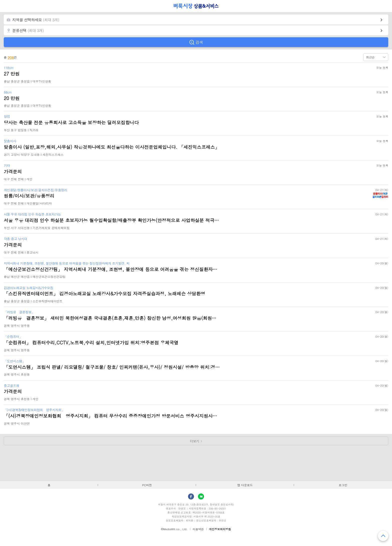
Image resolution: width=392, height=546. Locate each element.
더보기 (195, 441)
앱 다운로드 (245, 485)
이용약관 (198, 529)
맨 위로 (383, 536)
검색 (199, 42)
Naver (201, 496)
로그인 (343, 485)
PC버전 (147, 485)
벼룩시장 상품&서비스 (196, 6)
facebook (191, 496)
